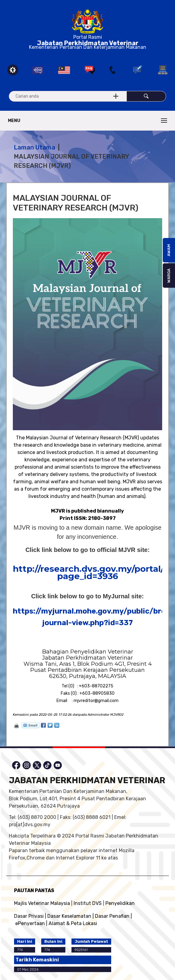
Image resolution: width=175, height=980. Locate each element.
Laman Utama (35, 147)
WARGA (169, 276)
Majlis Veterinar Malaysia (42, 903)
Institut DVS (88, 903)
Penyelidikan (120, 903)
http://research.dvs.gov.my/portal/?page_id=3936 (91, 572)
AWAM (169, 250)
